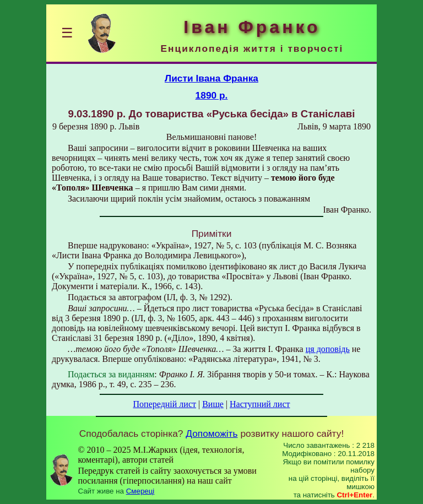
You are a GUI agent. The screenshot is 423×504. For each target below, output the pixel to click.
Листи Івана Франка (211, 78)
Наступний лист (260, 404)
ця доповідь (328, 349)
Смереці (140, 491)
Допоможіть (211, 433)
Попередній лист (165, 404)
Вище (213, 404)
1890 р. (212, 95)
